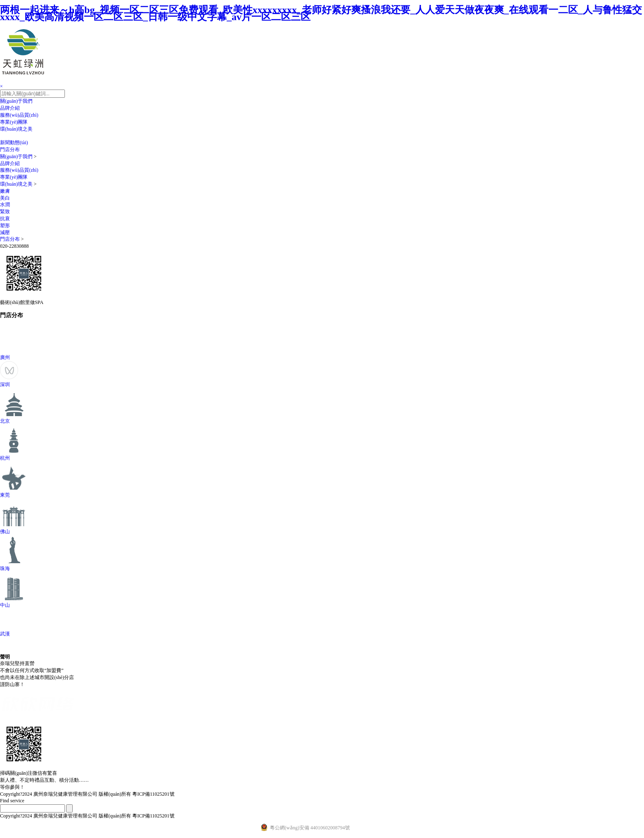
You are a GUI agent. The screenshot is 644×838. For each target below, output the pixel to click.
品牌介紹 (10, 108)
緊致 (5, 212)
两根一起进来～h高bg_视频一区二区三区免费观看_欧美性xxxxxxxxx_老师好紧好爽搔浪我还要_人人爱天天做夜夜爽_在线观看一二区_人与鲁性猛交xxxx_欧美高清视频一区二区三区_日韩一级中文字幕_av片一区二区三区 (321, 13)
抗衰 (5, 219)
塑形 (5, 226)
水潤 (5, 205)
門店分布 (10, 150)
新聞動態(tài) (14, 143)
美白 (5, 198)
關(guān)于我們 (16, 101)
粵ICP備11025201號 (153, 794)
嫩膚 (5, 191)
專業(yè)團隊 (14, 122)
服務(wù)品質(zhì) (19, 115)
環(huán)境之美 (16, 129)
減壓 (5, 233)
